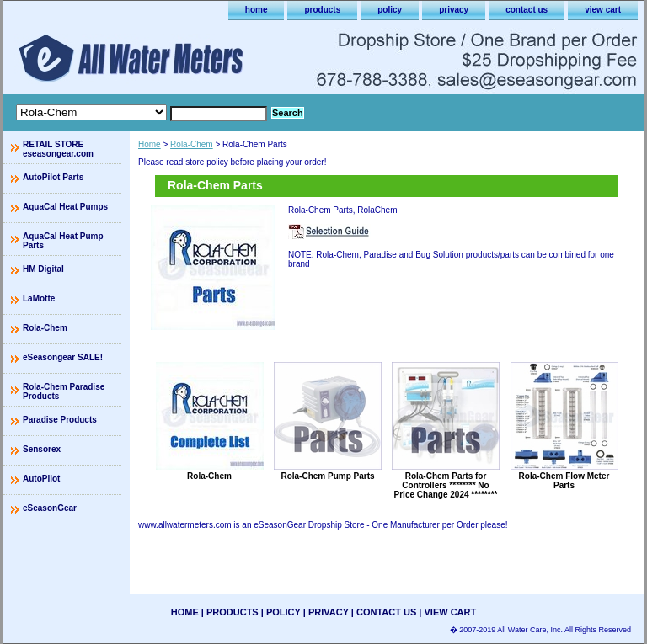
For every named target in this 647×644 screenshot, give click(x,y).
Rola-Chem (192, 144)
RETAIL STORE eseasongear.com (58, 149)
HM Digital (43, 269)
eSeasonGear (50, 508)
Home (150, 144)
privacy (454, 10)
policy (390, 10)
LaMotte (39, 298)
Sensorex (42, 449)
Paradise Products (60, 420)
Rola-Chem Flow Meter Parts (564, 481)
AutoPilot (41, 479)
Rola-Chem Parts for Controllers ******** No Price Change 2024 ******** (446, 485)
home (257, 10)
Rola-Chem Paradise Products (64, 391)
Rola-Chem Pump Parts (327, 476)
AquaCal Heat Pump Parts (63, 241)
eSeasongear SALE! (63, 357)
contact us (527, 10)
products (322, 10)
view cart (603, 10)
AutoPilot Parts (53, 177)
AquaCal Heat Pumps (65, 207)
